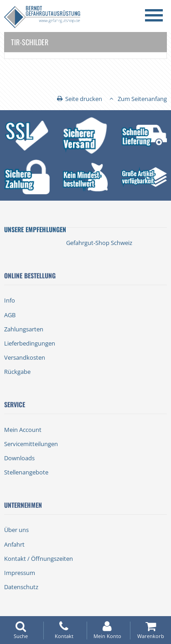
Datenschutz (21, 587)
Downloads (19, 458)
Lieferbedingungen (30, 343)
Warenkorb (150, 630)
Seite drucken (84, 99)
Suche (21, 630)
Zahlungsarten (24, 329)
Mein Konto (107, 630)
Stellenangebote (26, 472)
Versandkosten (25, 357)
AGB (10, 315)
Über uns (16, 530)
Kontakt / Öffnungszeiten (39, 559)
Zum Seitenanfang (142, 99)
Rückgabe (17, 372)
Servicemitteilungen (31, 444)
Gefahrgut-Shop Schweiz (99, 243)
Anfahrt (14, 544)
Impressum (20, 573)
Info (10, 300)
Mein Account (23, 430)
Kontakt (64, 630)
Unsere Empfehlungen (35, 229)
